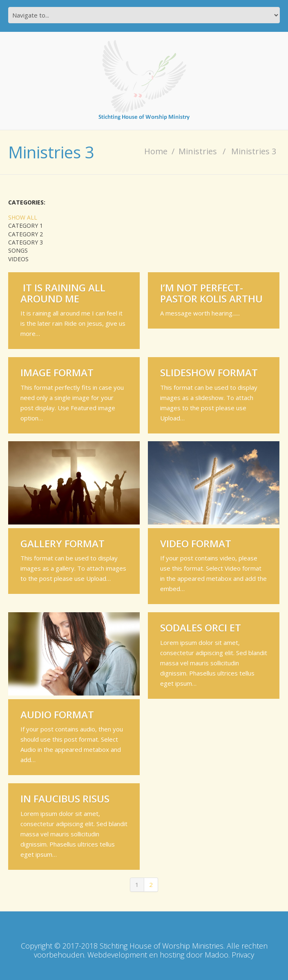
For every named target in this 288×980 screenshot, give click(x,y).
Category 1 (26, 226)
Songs (18, 251)
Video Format (196, 543)
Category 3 (26, 242)
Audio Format (57, 714)
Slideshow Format (209, 372)
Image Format (57, 372)
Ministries (198, 151)
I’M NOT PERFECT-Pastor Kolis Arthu (211, 293)
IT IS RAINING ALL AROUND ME (63, 293)
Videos (18, 259)
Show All (23, 218)
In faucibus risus (65, 799)
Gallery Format (63, 543)
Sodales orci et (201, 628)
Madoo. (217, 955)
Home (156, 151)
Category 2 (26, 234)
